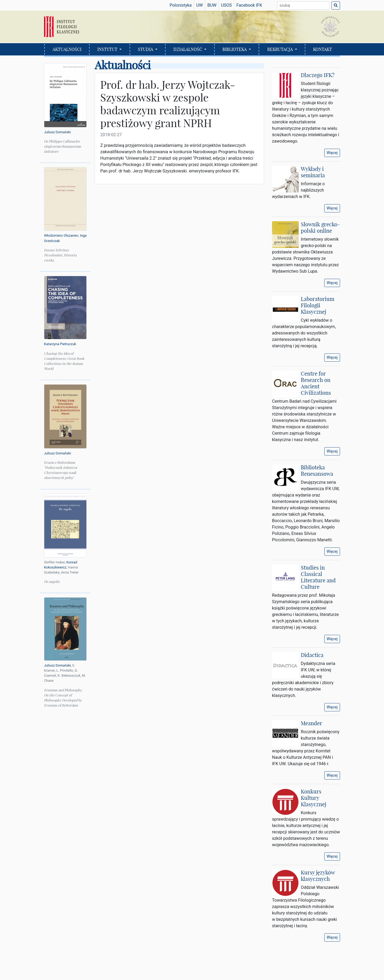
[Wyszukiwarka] (303, 5)
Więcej (332, 153)
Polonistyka (181, 5)
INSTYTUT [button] (108, 49)
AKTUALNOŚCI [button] (67, 49)
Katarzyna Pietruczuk (60, 344)
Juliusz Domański (57, 132)
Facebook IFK (249, 5)
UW (200, 5)
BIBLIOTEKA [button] (235, 49)
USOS (226, 5)
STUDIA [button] (146, 49)
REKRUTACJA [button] (281, 49)
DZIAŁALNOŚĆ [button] (188, 49)
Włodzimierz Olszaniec (61, 235)
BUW (212, 5)
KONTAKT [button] (323, 49)
